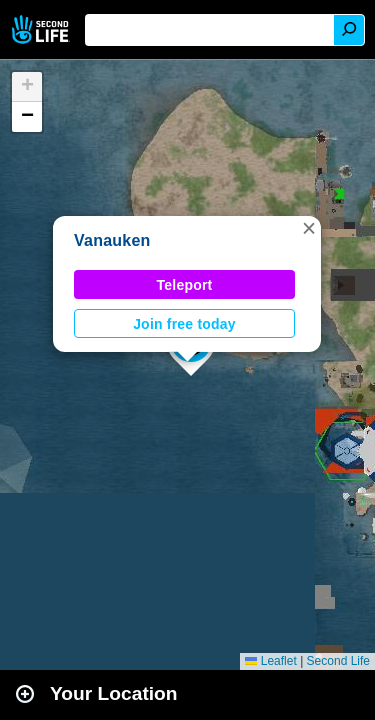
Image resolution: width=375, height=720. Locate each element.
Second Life (42, 29)
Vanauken (112, 240)
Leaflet (270, 661)
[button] (309, 228)
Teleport (185, 285)
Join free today (184, 324)
